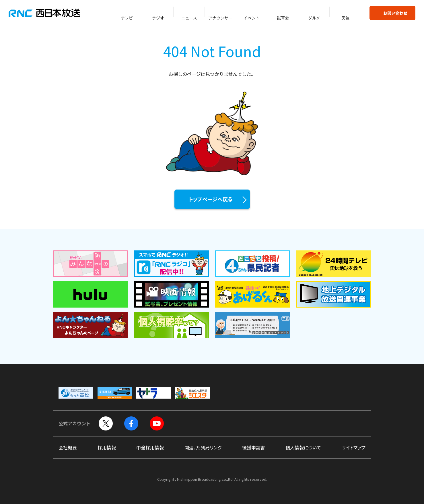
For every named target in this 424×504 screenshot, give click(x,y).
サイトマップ (354, 447)
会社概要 (68, 447)
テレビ (127, 18)
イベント (252, 18)
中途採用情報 (150, 447)
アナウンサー (220, 18)
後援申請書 (254, 447)
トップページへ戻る (211, 199)
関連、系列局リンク (203, 447)
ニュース (189, 18)
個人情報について (303, 447)
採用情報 (107, 447)
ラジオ (158, 18)
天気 (345, 18)
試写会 (283, 18)
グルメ (314, 18)
